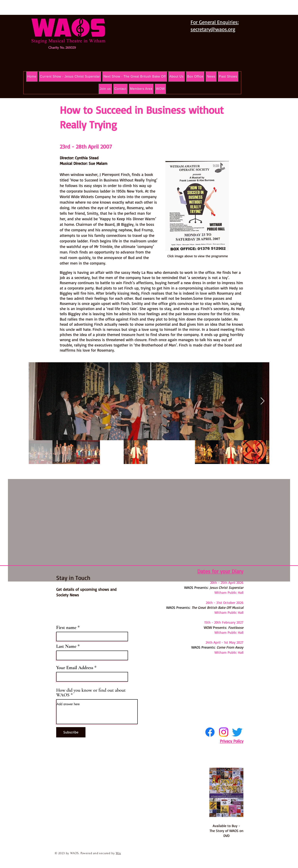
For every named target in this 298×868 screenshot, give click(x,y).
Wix (118, 853)
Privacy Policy (232, 741)
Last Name (66, 646)
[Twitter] (237, 732)
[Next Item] (262, 401)
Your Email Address (75, 668)
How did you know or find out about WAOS (91, 693)
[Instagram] (224, 732)
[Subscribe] (71, 732)
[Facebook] (210, 732)
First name (66, 628)
